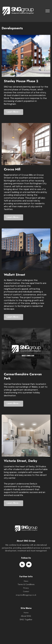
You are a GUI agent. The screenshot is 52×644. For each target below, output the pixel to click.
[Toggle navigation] (48, 11)
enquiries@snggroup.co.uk (26, 604)
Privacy (26, 597)
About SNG (26, 625)
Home (26, 622)
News (26, 590)
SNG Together (26, 628)
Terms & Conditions (26, 593)
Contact (26, 600)
